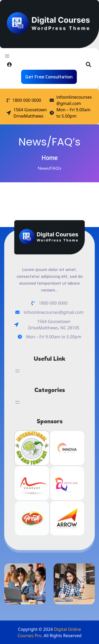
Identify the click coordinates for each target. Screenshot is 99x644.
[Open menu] (7, 56)
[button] (88, 64)
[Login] (9, 64)
